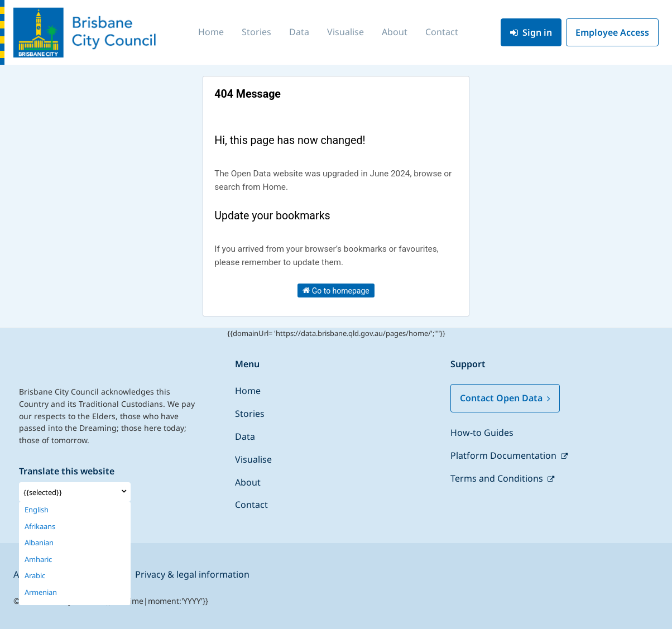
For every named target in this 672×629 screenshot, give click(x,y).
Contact (442, 32)
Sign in (531, 32)
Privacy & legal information (192, 574)
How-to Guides (482, 433)
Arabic (35, 576)
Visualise (345, 32)
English (37, 510)
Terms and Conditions (498, 478)
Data (299, 32)
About (395, 32)
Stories (256, 32)
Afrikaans (40, 527)
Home (211, 32)
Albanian (39, 543)
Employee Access (612, 32)
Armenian (41, 592)
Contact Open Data (505, 398)
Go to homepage (336, 290)
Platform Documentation (505, 455)
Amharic (38, 560)
